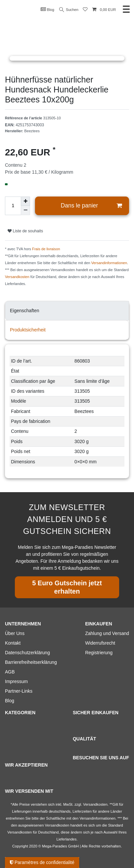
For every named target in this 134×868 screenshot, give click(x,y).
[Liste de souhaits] (85, 10)
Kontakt (13, 643)
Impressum (16, 681)
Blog (48, 9)
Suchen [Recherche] (69, 10)
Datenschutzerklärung (27, 653)
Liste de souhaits (25, 231)
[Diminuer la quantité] (25, 210)
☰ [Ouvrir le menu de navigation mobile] (126, 9)
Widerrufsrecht (100, 643)
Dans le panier (91, 206)
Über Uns (15, 633)
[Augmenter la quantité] (25, 201)
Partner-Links (19, 691)
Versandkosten (17, 277)
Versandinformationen (109, 263)
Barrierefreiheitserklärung (31, 662)
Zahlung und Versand (107, 633)
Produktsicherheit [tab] (28, 330)
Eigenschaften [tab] (25, 311)
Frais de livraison (46, 249)
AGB (10, 672)
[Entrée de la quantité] (13, 206)
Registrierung (99, 653)
